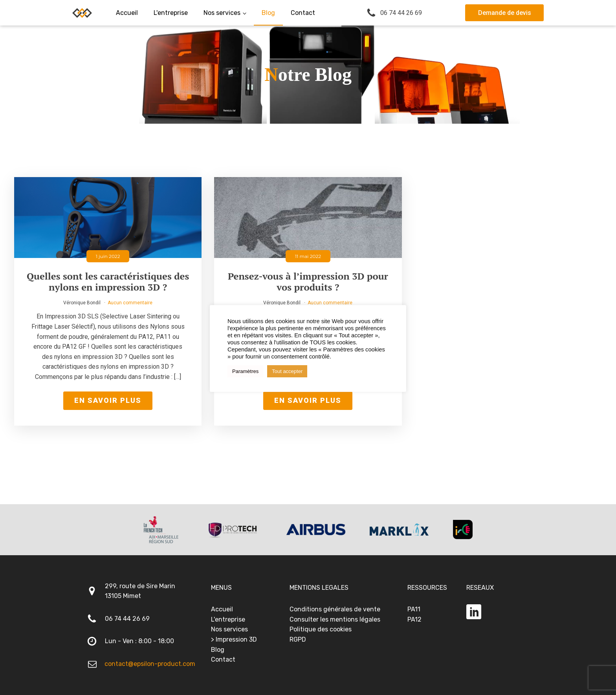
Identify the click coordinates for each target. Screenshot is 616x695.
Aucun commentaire (130, 303)
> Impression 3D (234, 639)
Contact (223, 659)
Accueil (222, 609)
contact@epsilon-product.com (150, 664)
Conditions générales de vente (335, 609)
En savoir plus (108, 400)
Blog (218, 650)
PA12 (414, 619)
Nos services (229, 629)
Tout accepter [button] (287, 371)
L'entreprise (228, 619)
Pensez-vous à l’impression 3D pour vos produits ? (308, 282)
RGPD (298, 639)
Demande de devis (505, 13)
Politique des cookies (321, 629)
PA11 (414, 609)
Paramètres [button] (245, 371)
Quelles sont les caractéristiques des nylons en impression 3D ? (108, 282)
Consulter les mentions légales (335, 619)
